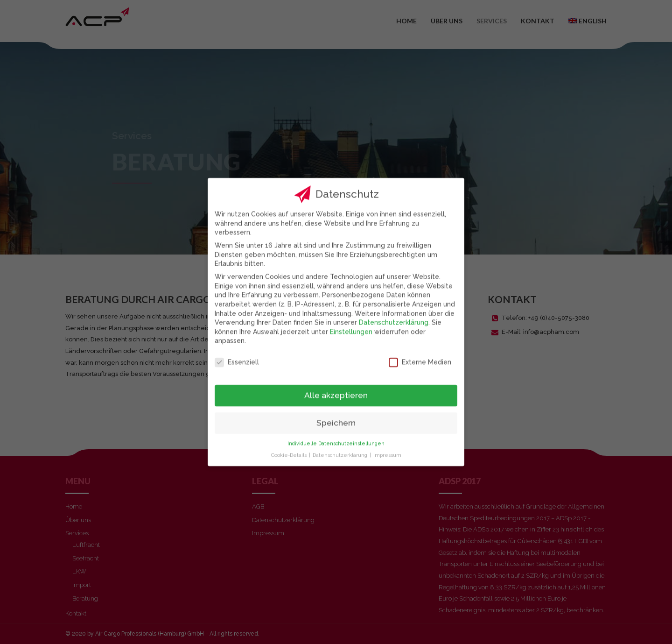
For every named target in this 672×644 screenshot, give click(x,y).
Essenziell (237, 354)
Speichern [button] (336, 414)
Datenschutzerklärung (394, 314)
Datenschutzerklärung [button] (341, 446)
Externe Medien (420, 354)
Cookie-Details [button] (290, 446)
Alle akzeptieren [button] (336, 387)
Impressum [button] (387, 446)
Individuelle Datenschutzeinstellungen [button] (336, 435)
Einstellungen (351, 323)
